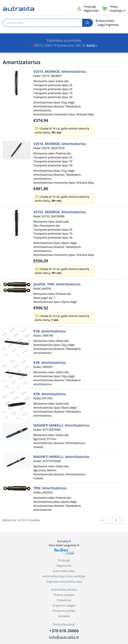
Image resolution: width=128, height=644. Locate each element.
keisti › (92, 45)
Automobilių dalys (64, 571)
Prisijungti (90, 7)
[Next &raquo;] (122, 520)
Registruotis (91, 11)
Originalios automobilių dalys (64, 582)
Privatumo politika (64, 611)
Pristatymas (64, 600)
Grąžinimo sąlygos (64, 605)
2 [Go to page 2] (116, 520)
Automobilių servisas (64, 590)
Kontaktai (64, 616)
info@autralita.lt (64, 637)
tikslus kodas (106, 21)
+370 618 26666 (64, 631)
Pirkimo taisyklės (64, 595)
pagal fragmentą (108, 25)
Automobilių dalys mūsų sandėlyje (64, 576)
